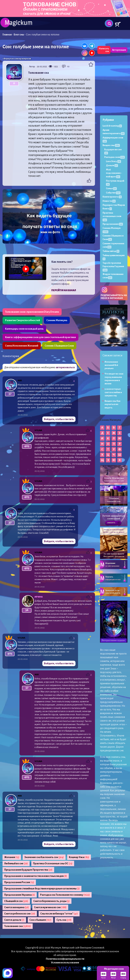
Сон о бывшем (40, 920)
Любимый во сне (16, 863)
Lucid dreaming (112, 126)
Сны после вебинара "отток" (59, 914)
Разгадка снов (115, 157)
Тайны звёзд (111, 251)
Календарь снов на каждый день (24, 329)
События (113, 193)
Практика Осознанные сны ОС (53, 863)
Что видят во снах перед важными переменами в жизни (114, 379)
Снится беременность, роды (52, 901)
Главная (7, 35)
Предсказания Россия (19, 882)
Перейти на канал (64, 290)
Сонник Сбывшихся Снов (59, 346)
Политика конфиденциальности (65, 959)
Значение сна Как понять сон (44, 857)
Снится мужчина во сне (50, 907)
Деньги (112, 165)
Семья (111, 188)
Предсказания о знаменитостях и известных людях (36, 876)
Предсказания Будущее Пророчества (28, 870)
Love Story (113, 161)
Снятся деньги (14, 920)
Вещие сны (111, 145)
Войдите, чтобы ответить (59, 419)
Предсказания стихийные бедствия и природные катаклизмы (42, 889)
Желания (12, 857)
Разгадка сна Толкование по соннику (65, 895)
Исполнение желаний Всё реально (111, 365)
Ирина (39, 597)
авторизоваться (65, 367)
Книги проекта (112, 197)
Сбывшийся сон (16, 901)
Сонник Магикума (57, 320)
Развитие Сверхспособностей (23, 320)
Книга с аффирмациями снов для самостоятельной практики (40, 337)
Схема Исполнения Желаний (22, 346)
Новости (109, 201)
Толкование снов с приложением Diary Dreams (32, 312)
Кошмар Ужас (79, 857)
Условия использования (65, 963)
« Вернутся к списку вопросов (17, 59)
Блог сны (19, 35)
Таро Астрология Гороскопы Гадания (113, 266)
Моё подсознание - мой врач (114, 173)
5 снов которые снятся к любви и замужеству (113, 392)
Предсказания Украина (20, 895)
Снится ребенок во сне (20, 914)
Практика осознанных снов (112, 216)
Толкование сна (18, 926)
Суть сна (64, 920)
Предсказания (113, 224)
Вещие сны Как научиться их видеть (112, 404)
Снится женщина (17, 907)
